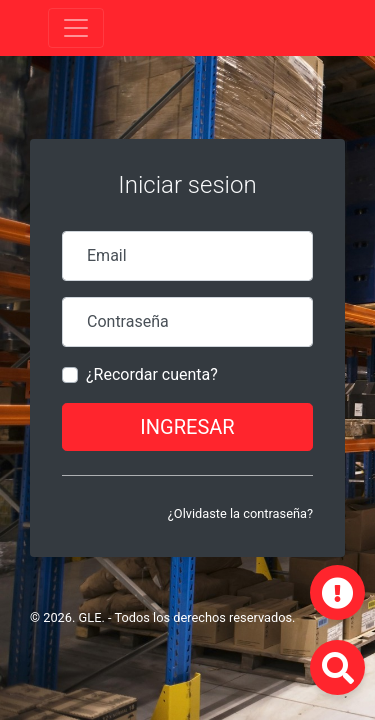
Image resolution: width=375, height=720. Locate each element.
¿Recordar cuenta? (152, 374)
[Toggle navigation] (76, 28)
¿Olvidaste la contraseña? (240, 513)
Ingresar (187, 427)
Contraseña (128, 321)
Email (107, 255)
